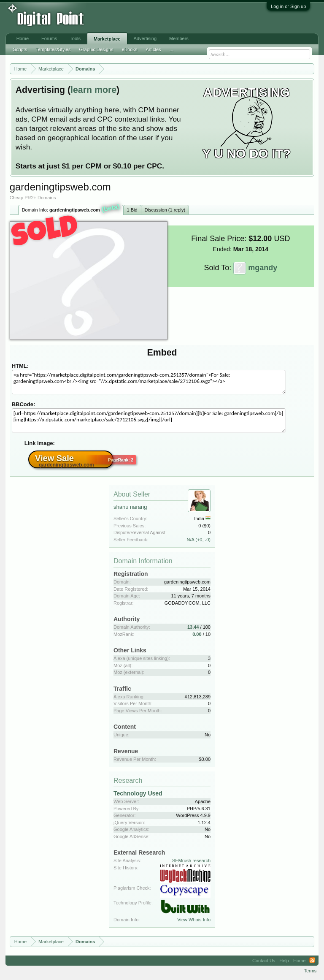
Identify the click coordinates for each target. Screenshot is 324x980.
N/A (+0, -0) (198, 540)
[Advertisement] (139, 18)
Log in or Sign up (288, 6)
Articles (153, 49)
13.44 (193, 627)
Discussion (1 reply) (165, 210)
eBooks (130, 49)
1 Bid (132, 210)
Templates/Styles (53, 49)
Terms (310, 971)
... (171, 49)
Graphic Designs (96, 49)
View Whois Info (194, 920)
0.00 (197, 634)
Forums (49, 38)
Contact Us (264, 961)
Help (284, 961)
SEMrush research (191, 861)
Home (23, 38)
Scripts (20, 49)
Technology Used (138, 793)
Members (179, 38)
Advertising (145, 38)
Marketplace (107, 39)
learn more (93, 90)
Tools (75, 38)
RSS (312, 961)
